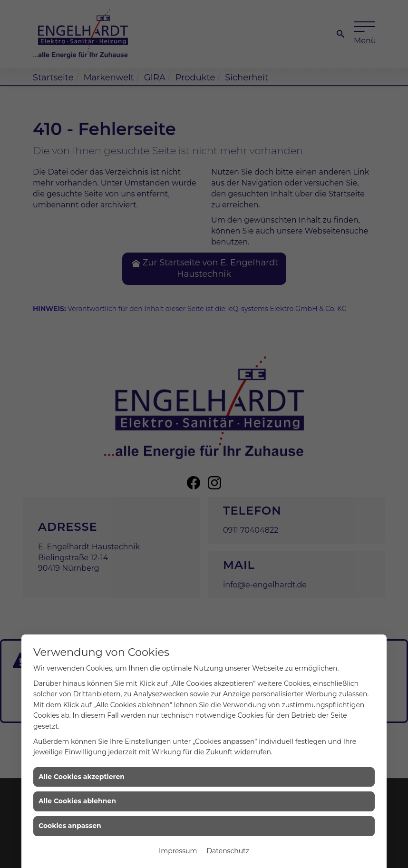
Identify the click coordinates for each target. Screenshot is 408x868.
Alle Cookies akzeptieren (82, 777)
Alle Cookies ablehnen (77, 801)
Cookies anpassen (70, 826)
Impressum (178, 851)
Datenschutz (228, 851)
